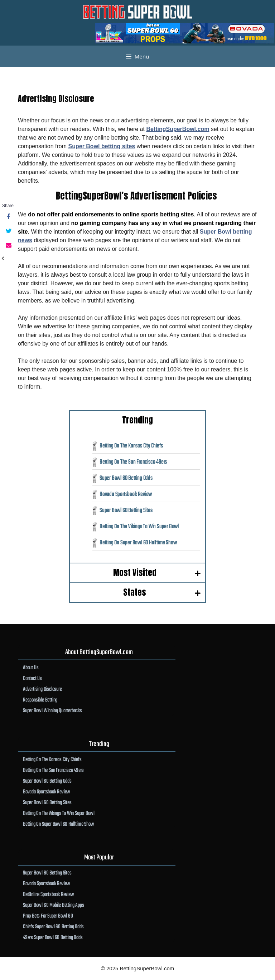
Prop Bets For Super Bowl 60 (48, 916)
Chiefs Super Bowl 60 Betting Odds (53, 927)
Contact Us (32, 678)
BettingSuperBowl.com (178, 129)
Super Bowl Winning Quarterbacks (52, 711)
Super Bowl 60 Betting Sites (126, 510)
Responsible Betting (40, 700)
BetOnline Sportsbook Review (49, 894)
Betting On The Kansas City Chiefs (131, 446)
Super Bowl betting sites (102, 146)
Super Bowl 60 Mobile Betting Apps (53, 905)
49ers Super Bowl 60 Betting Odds (53, 937)
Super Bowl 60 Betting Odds (126, 478)
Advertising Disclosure (42, 689)
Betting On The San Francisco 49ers (133, 462)
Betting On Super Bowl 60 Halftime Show (138, 543)
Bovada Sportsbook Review (126, 494)
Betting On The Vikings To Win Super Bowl (139, 527)
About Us (31, 668)
